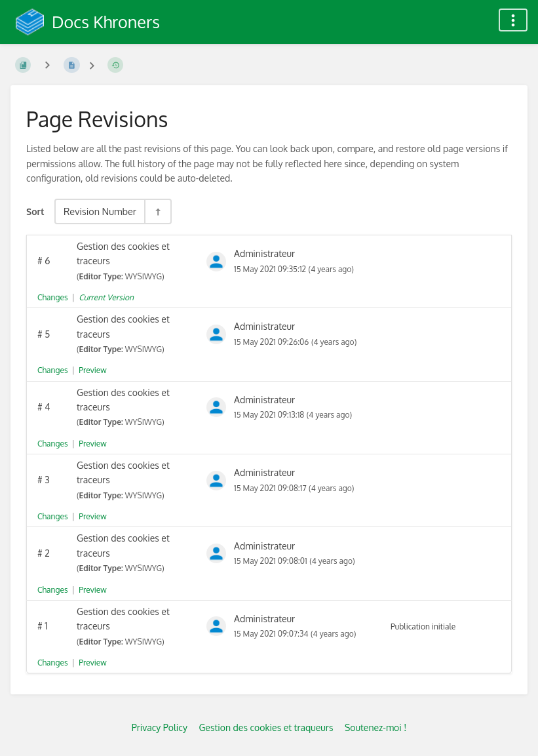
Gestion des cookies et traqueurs (266, 727)
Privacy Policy (160, 727)
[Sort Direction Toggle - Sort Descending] (157, 211)
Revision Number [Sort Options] (100, 211)
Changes (52, 297)
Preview (92, 370)
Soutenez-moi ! (375, 727)
